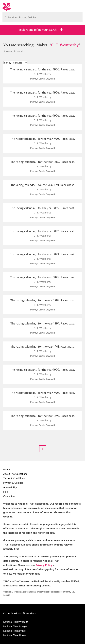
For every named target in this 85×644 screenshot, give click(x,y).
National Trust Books (15, 635)
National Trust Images (15, 626)
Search (78, 16)
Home (7, 469)
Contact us (9, 496)
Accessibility (10, 487)
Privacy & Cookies (13, 483)
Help (6, 492)
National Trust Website (16, 622)
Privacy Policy (44, 565)
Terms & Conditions (14, 478)
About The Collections (15, 474)
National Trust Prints (14, 631)
